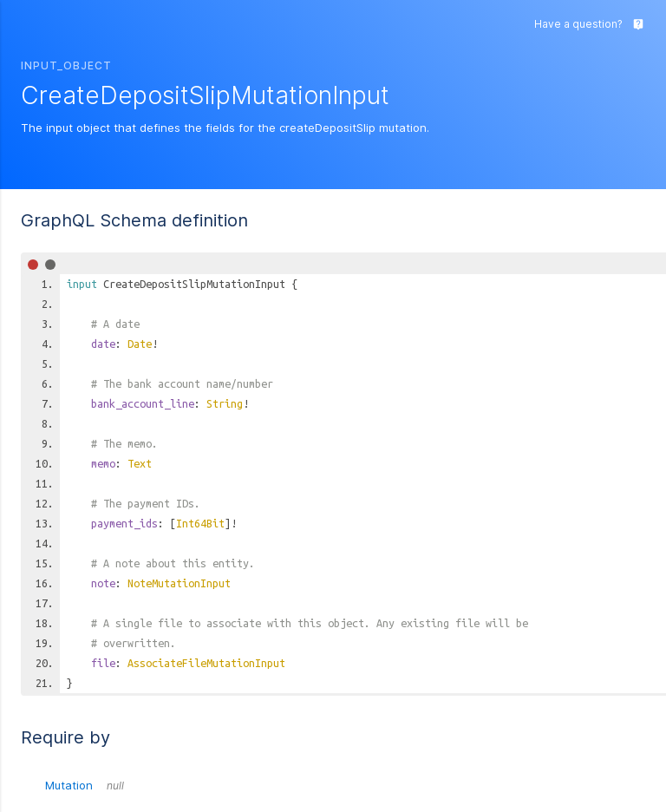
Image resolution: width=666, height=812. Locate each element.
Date (140, 344)
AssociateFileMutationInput (206, 663)
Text (140, 463)
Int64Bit (200, 523)
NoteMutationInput (179, 583)
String (225, 403)
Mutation (85, 785)
